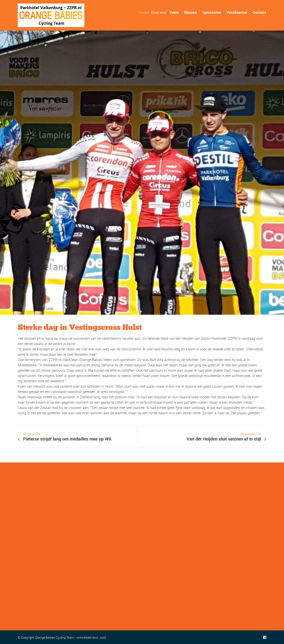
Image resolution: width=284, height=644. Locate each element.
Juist (103, 637)
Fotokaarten (237, 12)
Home (146, 12)
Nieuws (191, 12)
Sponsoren (212, 12)
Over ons (161, 12)
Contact (259, 12)
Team (176, 12)
